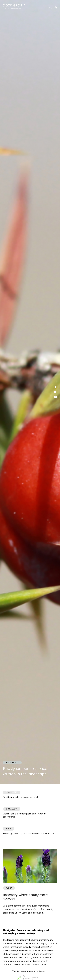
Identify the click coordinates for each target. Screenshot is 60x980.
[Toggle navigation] (55, 7)
